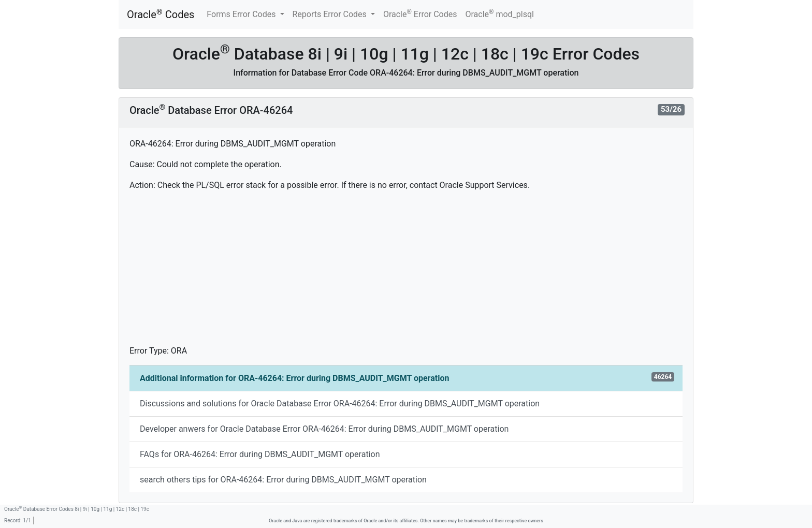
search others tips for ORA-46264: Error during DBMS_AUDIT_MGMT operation (283, 480)
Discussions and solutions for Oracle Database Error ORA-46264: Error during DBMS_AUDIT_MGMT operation (340, 404)
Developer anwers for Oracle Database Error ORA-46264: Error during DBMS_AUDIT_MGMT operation (324, 429)
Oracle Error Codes (420, 14)
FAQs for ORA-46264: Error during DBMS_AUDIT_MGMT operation (260, 454)
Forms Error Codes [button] (242, 14)
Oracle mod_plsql (499, 14)
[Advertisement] (406, 272)
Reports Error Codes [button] (331, 14)
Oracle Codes (161, 14)
